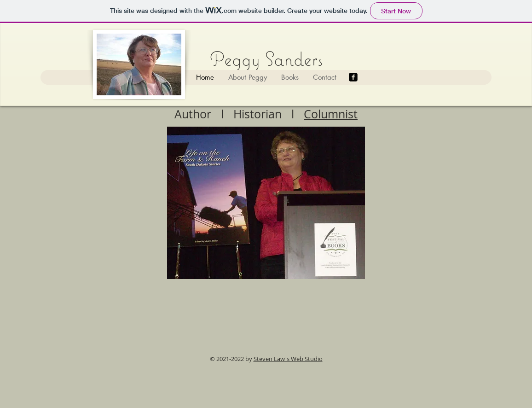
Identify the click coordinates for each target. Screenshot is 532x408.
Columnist (331, 114)
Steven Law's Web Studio (288, 359)
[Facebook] (353, 77)
